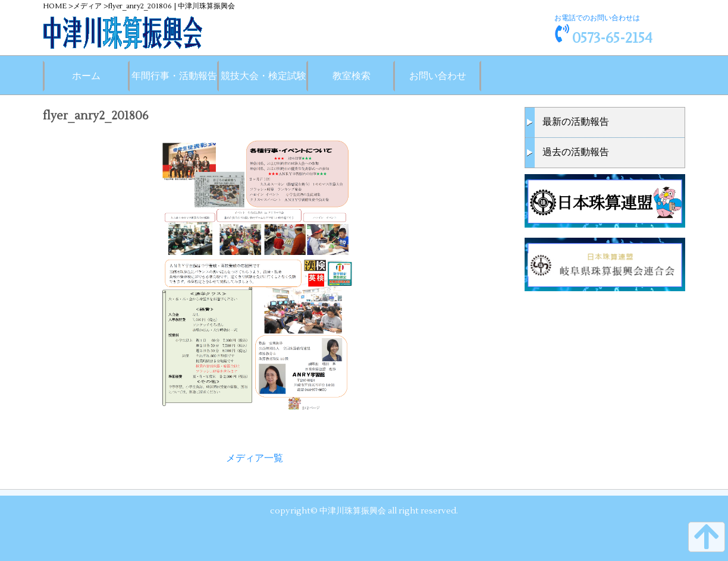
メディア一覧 (255, 458)
